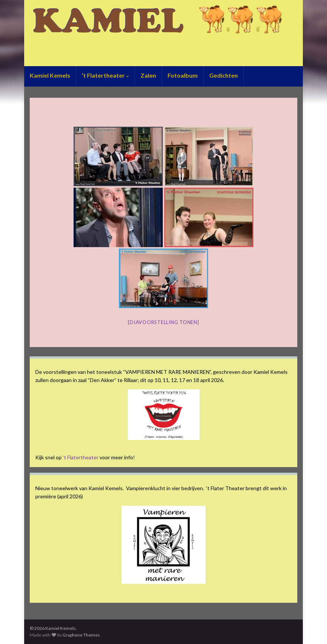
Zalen (148, 75)
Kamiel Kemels (50, 75)
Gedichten (224, 75)
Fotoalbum (183, 75)
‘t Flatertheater (105, 75)
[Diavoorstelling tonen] (163, 322)
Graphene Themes (81, 635)
